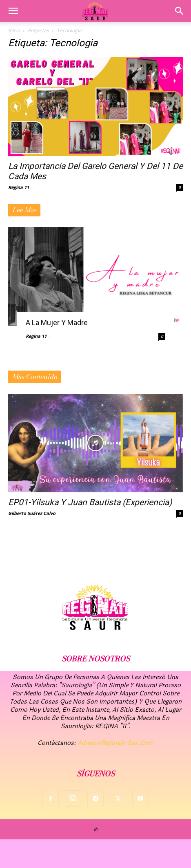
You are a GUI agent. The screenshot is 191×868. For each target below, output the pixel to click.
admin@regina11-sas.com (115, 743)
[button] (13, 11)
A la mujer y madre (57, 323)
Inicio (14, 30)
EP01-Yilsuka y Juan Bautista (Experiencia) (90, 502)
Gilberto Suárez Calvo (32, 513)
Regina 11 (19, 187)
